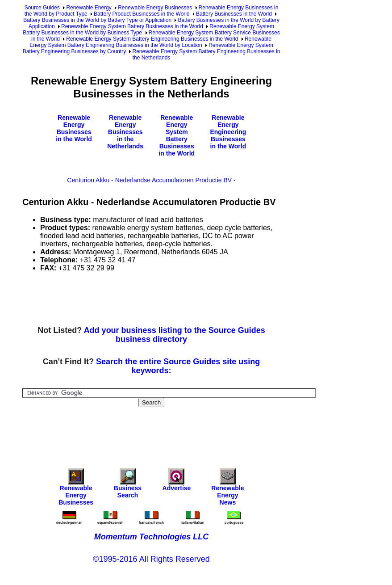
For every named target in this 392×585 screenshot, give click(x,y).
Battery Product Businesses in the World (142, 14)
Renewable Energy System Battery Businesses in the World (132, 26)
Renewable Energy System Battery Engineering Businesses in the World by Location (150, 42)
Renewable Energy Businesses (155, 8)
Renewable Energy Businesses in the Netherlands (125, 132)
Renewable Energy (89, 8)
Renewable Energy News (227, 489)
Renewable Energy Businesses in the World (74, 128)
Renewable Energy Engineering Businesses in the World (228, 132)
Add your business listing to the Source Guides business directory (175, 335)
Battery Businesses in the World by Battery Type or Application (97, 20)
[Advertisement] (185, 299)
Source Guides (42, 8)
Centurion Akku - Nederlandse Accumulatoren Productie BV (149, 180)
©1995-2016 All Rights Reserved (151, 559)
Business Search (128, 486)
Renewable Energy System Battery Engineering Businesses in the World (152, 39)
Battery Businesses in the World (234, 14)
